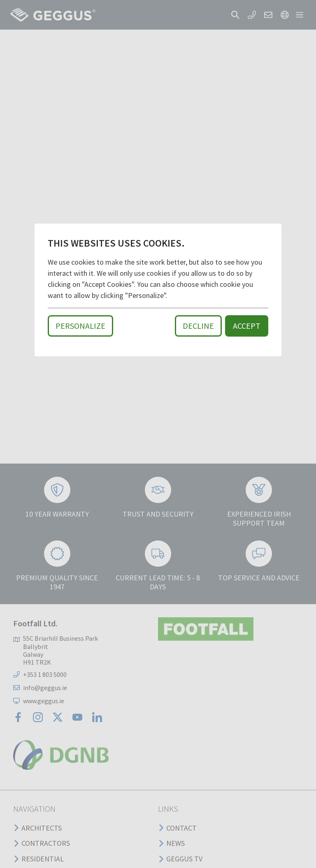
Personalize (80, 326)
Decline (198, 326)
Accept (247, 326)
